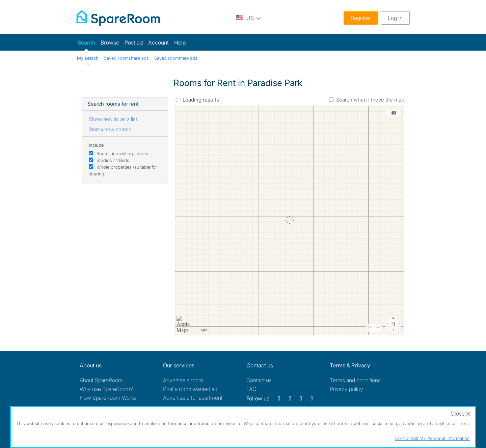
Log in (395, 18)
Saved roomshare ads (126, 58)
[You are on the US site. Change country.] (248, 18)
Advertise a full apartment (193, 398)
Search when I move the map (370, 100)
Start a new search (110, 129)
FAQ (251, 389)
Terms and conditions (355, 380)
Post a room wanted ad (190, 389)
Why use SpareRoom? (106, 389)
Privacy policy (346, 389)
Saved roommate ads (176, 58)
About (101, 380)
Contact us (259, 380)
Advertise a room (183, 380)
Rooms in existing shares (122, 153)
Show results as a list (113, 119)
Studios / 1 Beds (113, 160)
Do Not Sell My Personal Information (433, 438)
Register (361, 18)
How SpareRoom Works (108, 398)
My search (88, 58)
